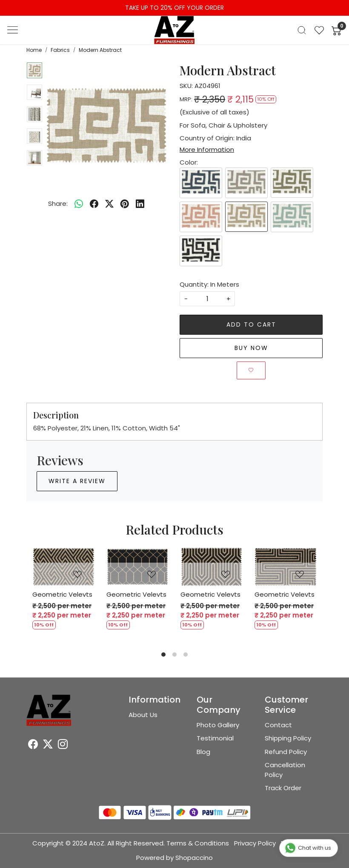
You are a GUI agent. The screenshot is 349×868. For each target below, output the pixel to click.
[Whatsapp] (79, 204)
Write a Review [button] (77, 481)
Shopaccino (194, 858)
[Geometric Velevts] (63, 567)
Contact (278, 725)
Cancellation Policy (285, 770)
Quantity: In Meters (209, 284)
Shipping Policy (288, 738)
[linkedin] (140, 204)
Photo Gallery (218, 725)
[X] (48, 745)
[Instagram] (63, 745)
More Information (207, 149)
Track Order (283, 788)
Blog (203, 752)
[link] (302, 30)
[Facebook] (33, 745)
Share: (58, 203)
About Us (143, 715)
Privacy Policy (255, 843)
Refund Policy (286, 752)
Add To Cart (251, 324)
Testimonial (215, 738)
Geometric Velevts (62, 594)
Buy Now (251, 348)
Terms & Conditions (198, 843)
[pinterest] (125, 204)
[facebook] (94, 204)
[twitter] (109, 204)
